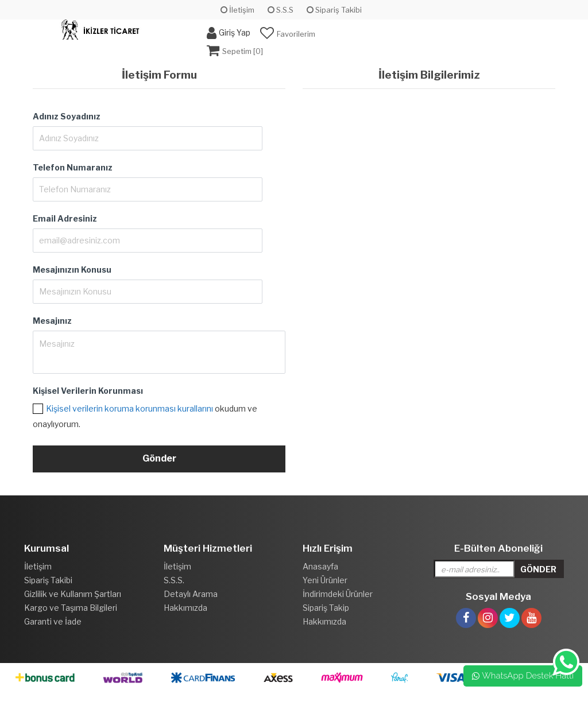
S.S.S (281, 10)
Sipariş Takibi (334, 10)
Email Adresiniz (65, 218)
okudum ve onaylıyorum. (145, 416)
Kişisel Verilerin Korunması (88, 391)
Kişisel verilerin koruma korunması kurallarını (129, 408)
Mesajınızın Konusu (72, 270)
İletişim (237, 10)
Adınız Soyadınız (67, 116)
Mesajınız (52, 321)
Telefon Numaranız (73, 167)
